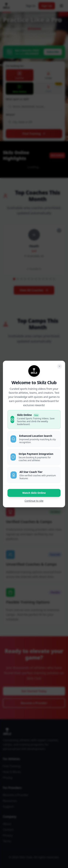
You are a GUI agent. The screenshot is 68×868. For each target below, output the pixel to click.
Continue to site (34, 501)
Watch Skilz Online (34, 493)
